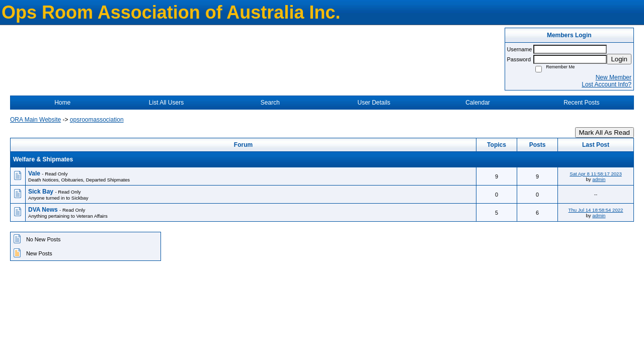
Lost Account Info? (607, 84)
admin (599, 179)
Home (62, 103)
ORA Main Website (35, 120)
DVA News (44, 210)
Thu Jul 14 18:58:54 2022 (596, 210)
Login (619, 59)
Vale (35, 173)
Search (270, 103)
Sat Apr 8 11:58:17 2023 (595, 174)
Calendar (478, 103)
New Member (614, 77)
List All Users (166, 103)
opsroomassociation (97, 120)
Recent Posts (581, 103)
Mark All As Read (605, 132)
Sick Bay (42, 192)
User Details (374, 103)
